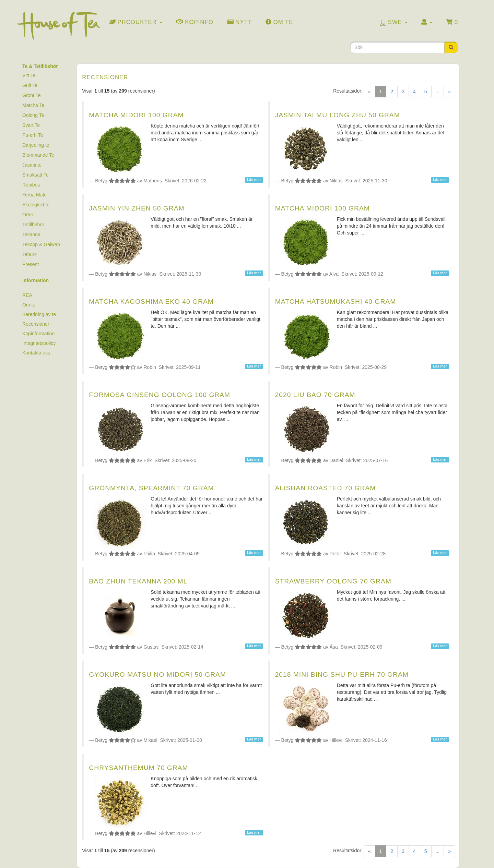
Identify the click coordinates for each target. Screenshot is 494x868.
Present (31, 264)
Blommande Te (38, 155)
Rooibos (31, 185)
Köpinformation (38, 334)
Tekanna (31, 234)
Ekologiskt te (36, 205)
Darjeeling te (36, 145)
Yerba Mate (34, 195)
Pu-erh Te (33, 135)
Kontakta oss (36, 353)
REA (27, 295)
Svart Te (31, 125)
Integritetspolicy (39, 343)
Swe (394, 22)
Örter (28, 215)
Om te (29, 305)
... (438, 92)
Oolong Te (33, 115)
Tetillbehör (33, 225)
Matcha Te (33, 105)
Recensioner (36, 324)
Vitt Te (29, 75)
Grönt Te (31, 95)
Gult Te (30, 85)
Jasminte (32, 165)
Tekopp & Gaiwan (41, 244)
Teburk (30, 254)
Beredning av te (39, 314)
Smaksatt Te (36, 175)
